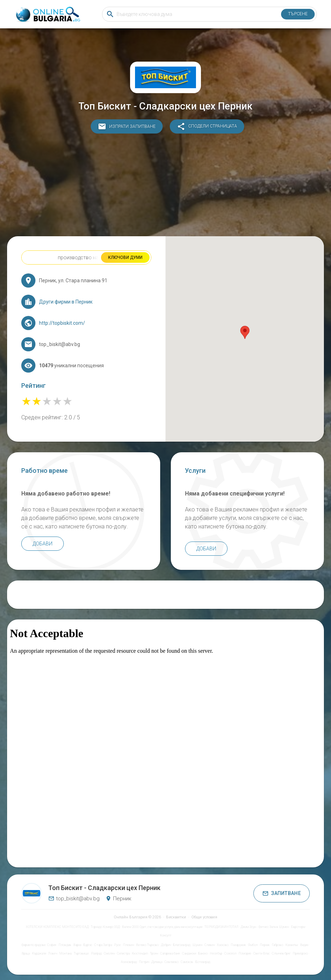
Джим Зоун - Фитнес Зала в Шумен (265, 927)
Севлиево (172, 962)
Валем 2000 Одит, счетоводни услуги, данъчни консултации (162, 927)
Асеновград (129, 962)
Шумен (197, 945)
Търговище (81, 953)
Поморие (245, 953)
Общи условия (204, 917)
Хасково (223, 945)
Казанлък (292, 945)
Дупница (157, 962)
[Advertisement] (165, 187)
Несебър (216, 953)
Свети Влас (262, 953)
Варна (77, 945)
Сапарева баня (170, 953)
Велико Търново (147, 945)
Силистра (123, 953)
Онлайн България (131, 917)
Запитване (282, 893)
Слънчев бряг (281, 953)
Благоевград (182, 945)
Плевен (128, 945)
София (52, 945)
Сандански (189, 953)
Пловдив (65, 945)
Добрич (166, 945)
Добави (43, 544)
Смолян (109, 953)
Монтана (65, 953)
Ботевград (203, 962)
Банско (203, 953)
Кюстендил (140, 953)
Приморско (300, 953)
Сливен (210, 945)
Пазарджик (238, 945)
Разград (96, 953)
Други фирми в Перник (66, 302)
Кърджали (39, 953)
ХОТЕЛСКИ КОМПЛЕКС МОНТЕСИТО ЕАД (57, 927)
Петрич (144, 962)
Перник (265, 945)
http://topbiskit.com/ (62, 323)
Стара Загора (103, 945)
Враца (26, 953)
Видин (304, 945)
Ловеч (53, 953)
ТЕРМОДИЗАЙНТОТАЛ (221, 927)
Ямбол (253, 945)
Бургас (88, 945)
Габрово (277, 945)
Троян (154, 953)
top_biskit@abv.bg (74, 899)
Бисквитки (176, 917)
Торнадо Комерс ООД (105, 927)
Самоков (187, 962)
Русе (117, 945)
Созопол (230, 953)
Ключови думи (125, 257)
